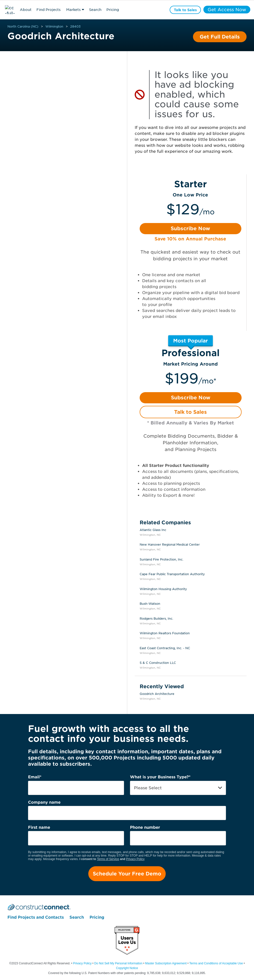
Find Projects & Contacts (48, 10)
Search (95, 10)
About (26, 10)
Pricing (113, 10)
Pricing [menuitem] (97, 917)
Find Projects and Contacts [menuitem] (36, 917)
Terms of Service (108, 859)
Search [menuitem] (77, 917)
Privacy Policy (135, 859)
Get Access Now (227, 10)
